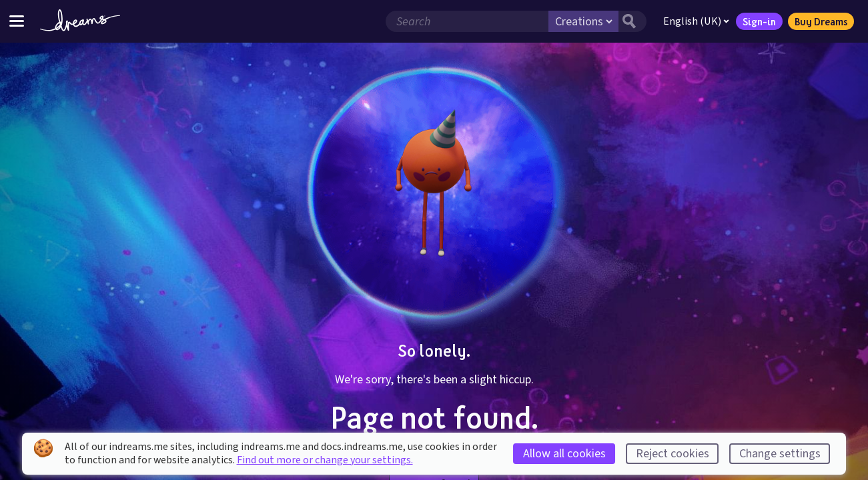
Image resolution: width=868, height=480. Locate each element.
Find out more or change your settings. (325, 460)
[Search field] (467, 21)
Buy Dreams (821, 21)
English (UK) (696, 21)
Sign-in (759, 21)
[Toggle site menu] (17, 21)
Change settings (780, 454)
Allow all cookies (564, 454)
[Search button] (632, 21)
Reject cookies (673, 454)
